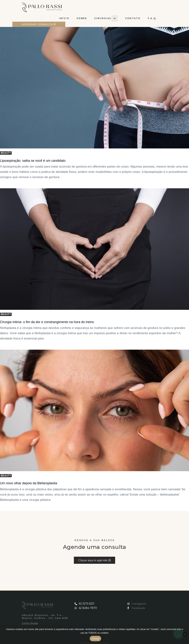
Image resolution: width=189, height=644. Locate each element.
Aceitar (95, 639)
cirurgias (106, 18)
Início (64, 18)
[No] (184, 634)
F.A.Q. (152, 18)
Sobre (82, 18)
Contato (133, 18)
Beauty (6, 153)
